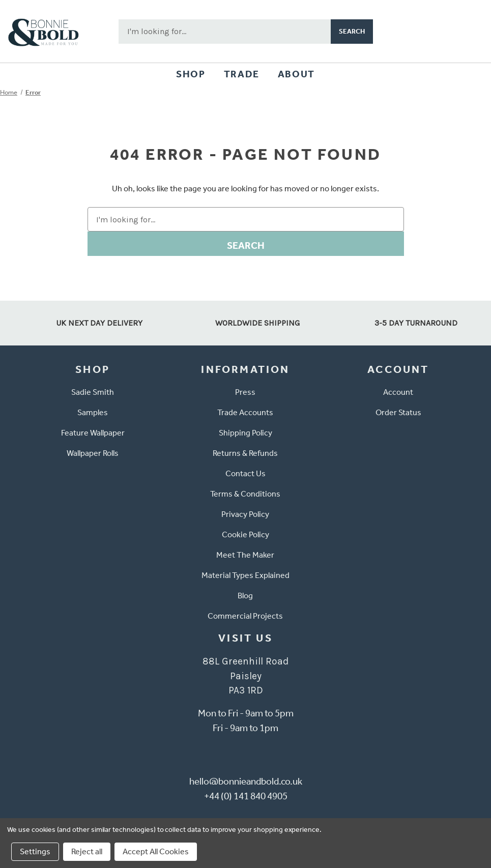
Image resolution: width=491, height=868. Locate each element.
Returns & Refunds (245, 453)
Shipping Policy (245, 433)
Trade (242, 74)
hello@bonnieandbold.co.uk (246, 781)
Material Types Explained (245, 575)
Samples (93, 412)
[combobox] (225, 32)
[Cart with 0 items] (469, 32)
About (296, 74)
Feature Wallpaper (93, 433)
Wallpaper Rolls (93, 453)
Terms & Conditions (245, 494)
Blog (245, 596)
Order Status (398, 412)
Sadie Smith (93, 392)
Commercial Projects (245, 616)
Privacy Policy (245, 514)
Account (398, 392)
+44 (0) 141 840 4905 (246, 796)
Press (245, 392)
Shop (191, 74)
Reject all (87, 851)
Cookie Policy (245, 534)
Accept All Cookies (156, 851)
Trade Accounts (245, 412)
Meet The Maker (245, 555)
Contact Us (245, 473)
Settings (35, 851)
